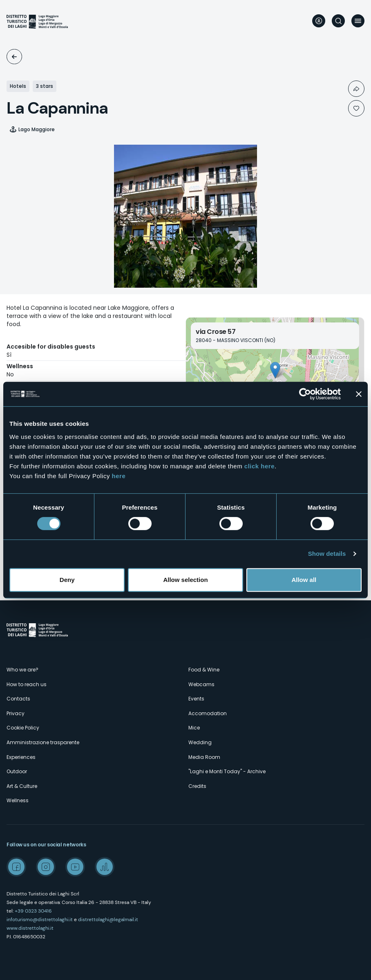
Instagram (46, 867)
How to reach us (27, 684)
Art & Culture (22, 786)
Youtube (75, 867)
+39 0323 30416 (33, 911)
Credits (197, 786)
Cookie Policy (23, 728)
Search (338, 21)
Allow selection (185, 580)
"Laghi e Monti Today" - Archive (227, 771)
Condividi (356, 89)
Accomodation (14, 57)
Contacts (18, 699)
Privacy (16, 713)
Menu (358, 21)
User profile (319, 21)
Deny (67, 580)
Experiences (21, 757)
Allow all (304, 580)
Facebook (16, 867)
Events (196, 699)
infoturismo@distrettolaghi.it (40, 920)
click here (259, 466)
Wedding (200, 742)
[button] (275, 370)
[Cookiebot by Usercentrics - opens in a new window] (305, 394)
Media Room (204, 757)
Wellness (18, 800)
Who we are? (22, 670)
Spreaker (105, 867)
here (119, 476)
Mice (194, 728)
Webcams (201, 684)
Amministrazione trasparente (43, 742)
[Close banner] (359, 394)
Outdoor (17, 771)
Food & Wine (204, 670)
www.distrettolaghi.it (30, 928)
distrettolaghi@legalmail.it (108, 920)
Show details (327, 554)
